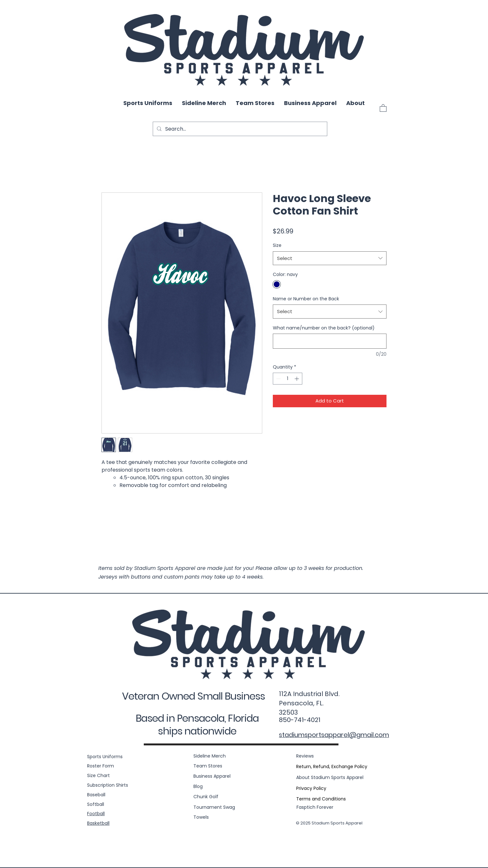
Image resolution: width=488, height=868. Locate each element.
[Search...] (239, 129)
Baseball (96, 795)
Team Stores (208, 766)
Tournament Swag (214, 807)
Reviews (305, 756)
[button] (383, 108)
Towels (201, 817)
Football (96, 814)
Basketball (98, 823)
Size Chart (98, 775)
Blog (198, 786)
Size (277, 245)
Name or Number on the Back (306, 299)
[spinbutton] (288, 379)
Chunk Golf (206, 797)
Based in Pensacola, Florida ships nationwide (197, 725)
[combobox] (330, 258)
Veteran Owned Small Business (194, 696)
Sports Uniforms (105, 757)
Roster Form (101, 766)
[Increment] (297, 379)
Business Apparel (212, 776)
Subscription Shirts (108, 785)
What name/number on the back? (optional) (324, 328)
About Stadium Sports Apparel (330, 777)
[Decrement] (278, 379)
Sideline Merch (210, 756)
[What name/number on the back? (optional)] (330, 341)
